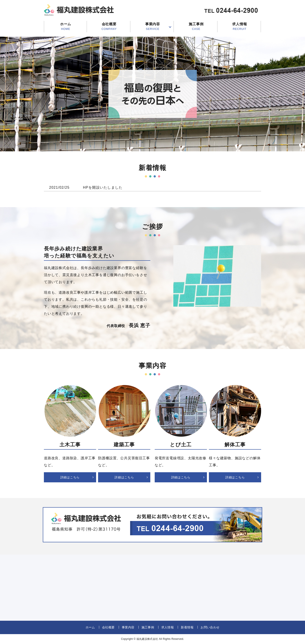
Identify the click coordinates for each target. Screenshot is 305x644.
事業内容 (153, 26)
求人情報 (240, 26)
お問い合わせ (210, 627)
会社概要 (109, 26)
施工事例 (196, 26)
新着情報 (187, 627)
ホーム (66, 26)
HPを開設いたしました (103, 187)
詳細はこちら (70, 477)
